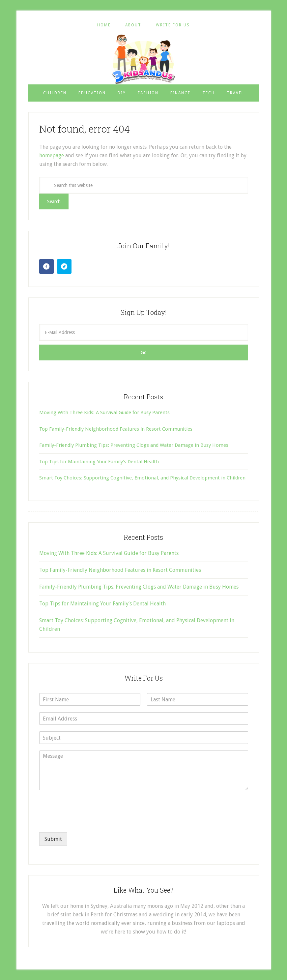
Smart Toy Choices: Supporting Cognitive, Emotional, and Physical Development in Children (142, 478)
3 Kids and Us (144, 59)
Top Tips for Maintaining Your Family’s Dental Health (99, 462)
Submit (53, 839)
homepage (52, 155)
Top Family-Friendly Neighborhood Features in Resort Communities (116, 429)
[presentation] (89, 821)
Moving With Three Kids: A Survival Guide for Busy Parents (104, 413)
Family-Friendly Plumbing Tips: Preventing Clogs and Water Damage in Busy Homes (134, 445)
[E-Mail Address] (144, 332)
